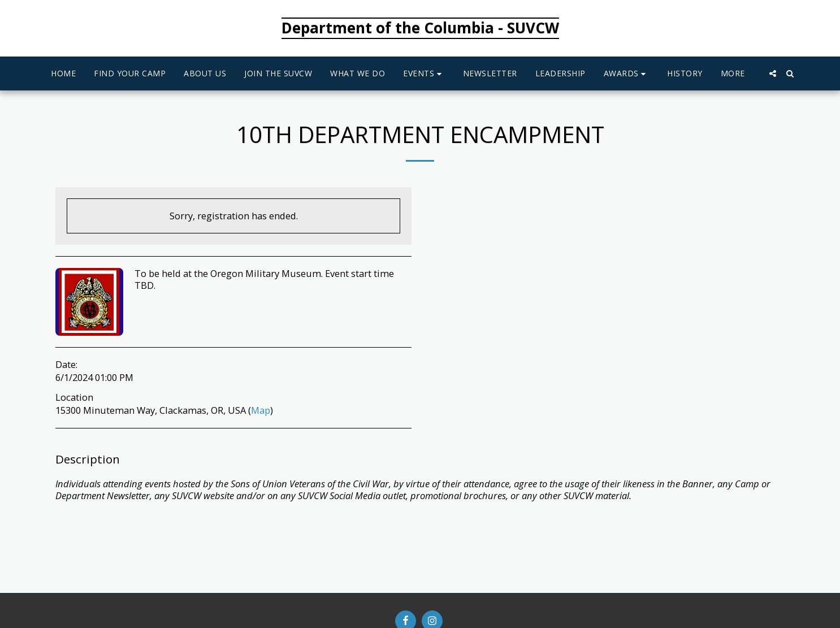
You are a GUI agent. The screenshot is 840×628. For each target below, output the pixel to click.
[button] (424, 74)
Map (261, 410)
